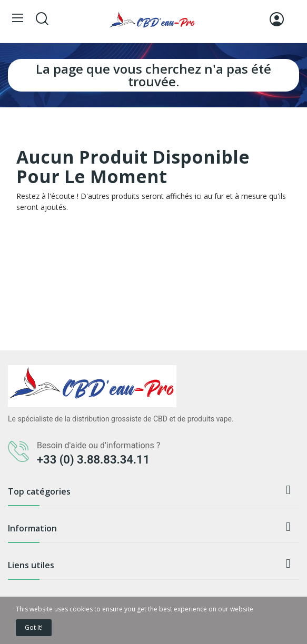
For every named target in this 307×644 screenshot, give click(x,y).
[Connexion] (277, 19)
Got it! (34, 627)
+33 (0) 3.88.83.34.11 (93, 460)
